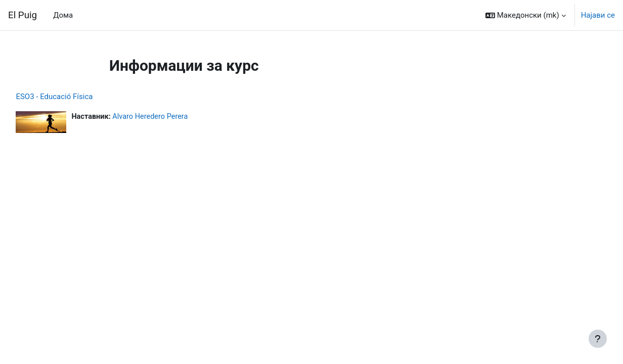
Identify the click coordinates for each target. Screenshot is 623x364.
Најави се (598, 15)
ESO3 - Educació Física (77, 97)
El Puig (23, 15)
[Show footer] (598, 339)
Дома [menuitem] (63, 15)
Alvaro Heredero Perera (175, 117)
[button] (526, 15)
